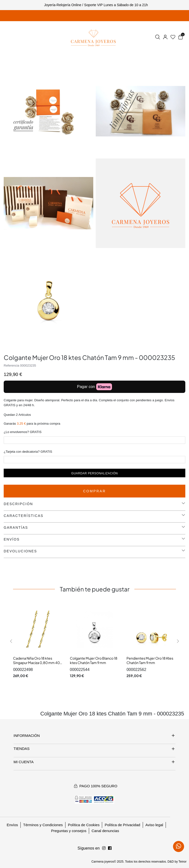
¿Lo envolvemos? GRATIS (23, 432)
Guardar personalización (95, 473)
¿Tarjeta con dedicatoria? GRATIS (28, 452)
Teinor (182, 862)
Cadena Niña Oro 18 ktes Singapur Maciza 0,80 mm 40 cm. (36, 662)
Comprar (95, 491)
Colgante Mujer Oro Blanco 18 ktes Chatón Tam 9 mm (94, 660)
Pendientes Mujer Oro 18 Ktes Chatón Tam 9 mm (150, 660)
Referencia (11, 365)
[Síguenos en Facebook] (104, 848)
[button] (11, 641)
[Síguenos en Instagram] (110, 848)
